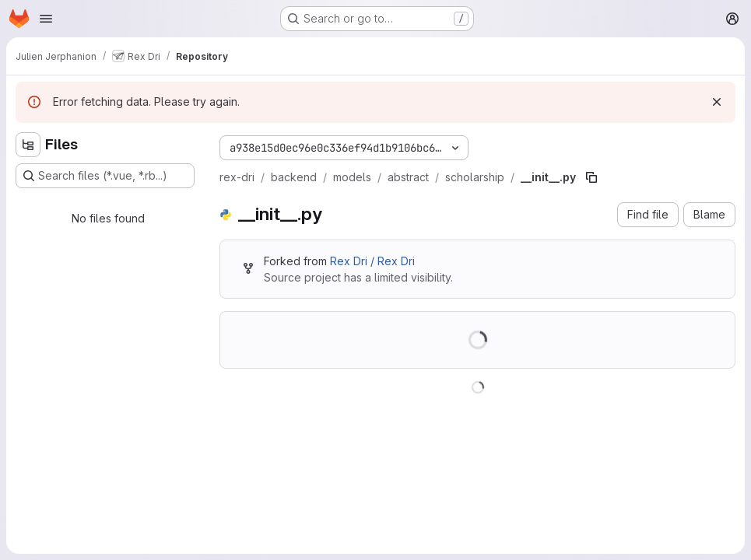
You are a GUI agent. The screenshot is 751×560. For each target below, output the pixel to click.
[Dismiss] (717, 102)
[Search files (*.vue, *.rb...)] (105, 176)
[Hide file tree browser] (28, 145)
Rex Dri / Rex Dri (372, 261)
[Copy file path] (591, 177)
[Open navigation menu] (46, 19)
